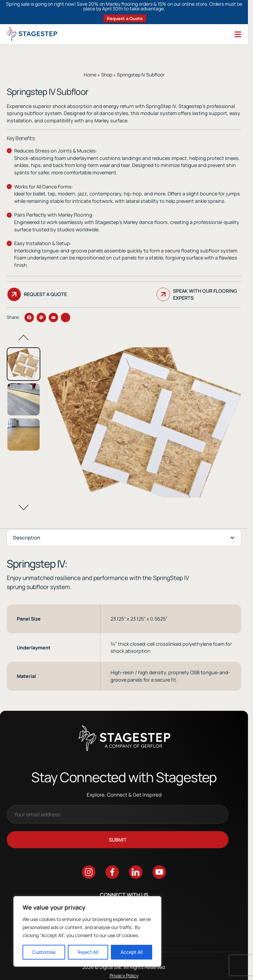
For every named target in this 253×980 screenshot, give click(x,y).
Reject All (88, 952)
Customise (44, 952)
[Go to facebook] (112, 873)
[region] (87, 931)
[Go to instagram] (89, 873)
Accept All (132, 952)
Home (90, 75)
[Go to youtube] (159, 873)
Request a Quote (125, 18)
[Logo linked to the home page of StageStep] (32, 34)
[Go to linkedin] (136, 873)
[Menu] (238, 34)
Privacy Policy (124, 976)
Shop (107, 75)
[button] (24, 337)
